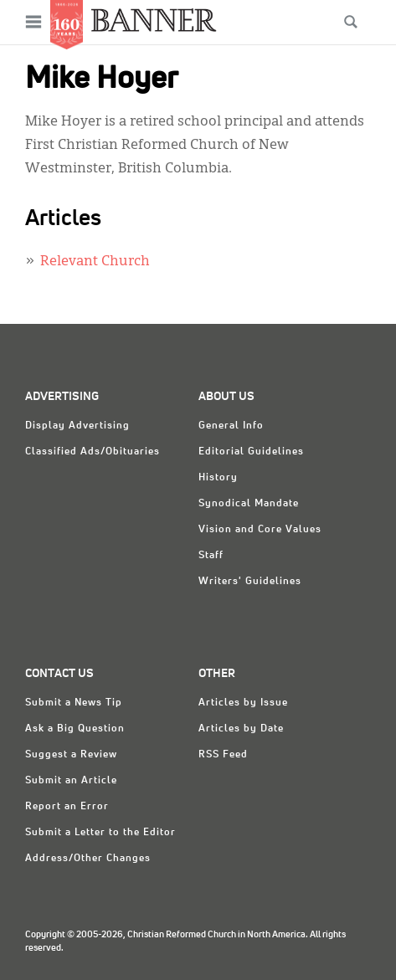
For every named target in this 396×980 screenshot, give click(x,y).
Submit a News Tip (74, 703)
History (218, 478)
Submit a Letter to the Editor (100, 833)
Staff (211, 556)
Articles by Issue (243, 703)
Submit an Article (71, 781)
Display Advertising (77, 426)
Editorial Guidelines (251, 452)
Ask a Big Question (75, 729)
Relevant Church (95, 262)
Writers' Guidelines (250, 582)
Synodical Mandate (249, 504)
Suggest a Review (71, 755)
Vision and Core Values (260, 530)
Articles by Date (241, 729)
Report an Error (67, 807)
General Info (231, 426)
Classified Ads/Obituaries (93, 452)
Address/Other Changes (88, 859)
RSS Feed (223, 755)
